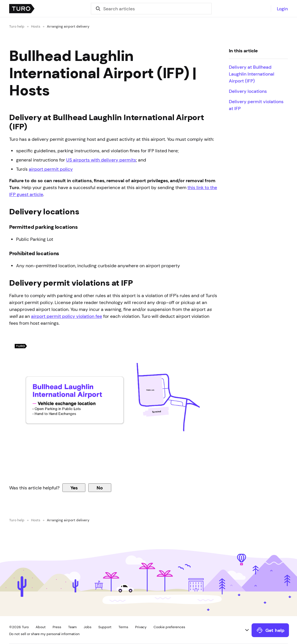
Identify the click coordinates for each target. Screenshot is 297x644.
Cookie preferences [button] (169, 627)
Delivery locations (248, 91)
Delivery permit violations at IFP (256, 105)
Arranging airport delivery (68, 26)
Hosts (36, 26)
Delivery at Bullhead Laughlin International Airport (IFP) (252, 74)
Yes (74, 488)
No (100, 488)
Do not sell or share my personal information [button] (44, 634)
